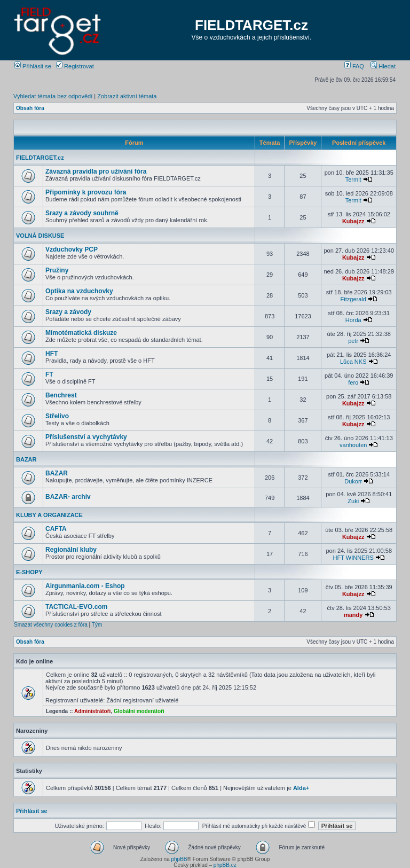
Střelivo (57, 416)
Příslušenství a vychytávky (86, 437)
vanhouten (353, 445)
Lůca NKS (353, 362)
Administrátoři (92, 711)
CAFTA (56, 529)
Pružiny (57, 270)
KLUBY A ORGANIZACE (49, 515)
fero (353, 382)
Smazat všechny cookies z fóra (51, 625)
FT (49, 374)
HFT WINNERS (353, 558)
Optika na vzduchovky (79, 291)
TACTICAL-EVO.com (76, 607)
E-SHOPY (29, 572)
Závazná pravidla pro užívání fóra (96, 171)
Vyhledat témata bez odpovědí (53, 96)
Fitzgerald (353, 299)
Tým (97, 625)
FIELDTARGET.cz (251, 25)
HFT (52, 354)
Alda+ (301, 788)
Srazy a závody (68, 312)
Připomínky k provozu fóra (86, 192)
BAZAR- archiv (68, 497)
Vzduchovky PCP (72, 249)
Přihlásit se (33, 66)
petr (353, 341)
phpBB (179, 859)
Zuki (353, 501)
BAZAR (26, 459)
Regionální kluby (71, 550)
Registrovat (75, 66)
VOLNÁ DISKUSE (40, 236)
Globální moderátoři (139, 711)
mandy (353, 615)
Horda (353, 320)
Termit (353, 179)
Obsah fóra (30, 108)
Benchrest (61, 395)
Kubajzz (353, 221)
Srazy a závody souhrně (82, 213)
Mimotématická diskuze (81, 333)
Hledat (383, 66)
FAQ (354, 66)
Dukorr (353, 481)
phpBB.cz (225, 865)
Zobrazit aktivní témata (127, 96)
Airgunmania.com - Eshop (85, 586)
